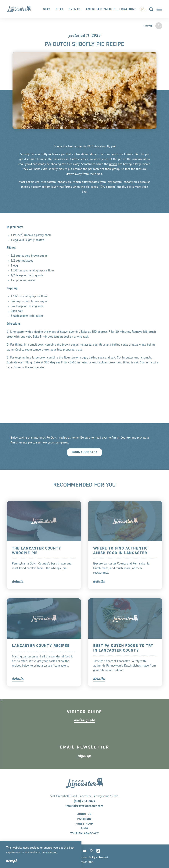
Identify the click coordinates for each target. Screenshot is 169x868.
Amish (113, 173)
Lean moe (49, 852)
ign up (85, 764)
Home (148, 26)
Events (74, 9)
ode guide (85, 729)
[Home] (21, 9)
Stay (47, 9)
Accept (11, 861)
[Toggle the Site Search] (151, 9)
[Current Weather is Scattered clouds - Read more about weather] (143, 8)
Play (59, 9)
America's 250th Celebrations (111, 9)
